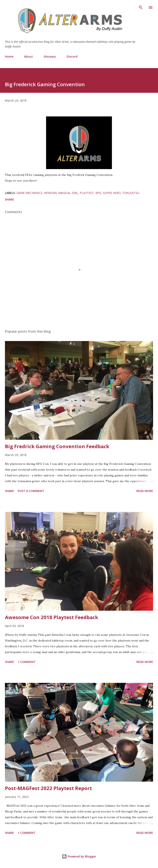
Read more (145, 491)
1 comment (27, 662)
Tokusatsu (131, 193)
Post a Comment (31, 491)
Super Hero (112, 193)
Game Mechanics (29, 193)
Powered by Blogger (79, 856)
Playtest (87, 193)
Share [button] (9, 199)
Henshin (50, 193)
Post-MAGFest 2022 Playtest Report (48, 788)
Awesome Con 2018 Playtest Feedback (52, 617)
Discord (72, 56)
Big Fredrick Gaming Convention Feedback (57, 446)
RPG (98, 193)
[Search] (141, 7)
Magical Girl (68, 193)
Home (9, 56)
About (28, 56)
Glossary (50, 56)
